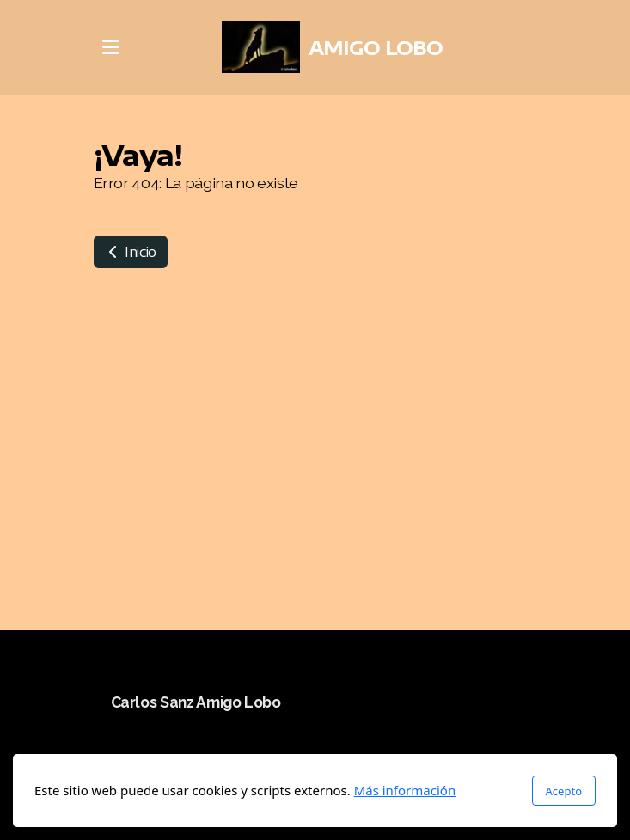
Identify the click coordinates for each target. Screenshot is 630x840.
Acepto (564, 791)
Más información (405, 790)
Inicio (131, 252)
